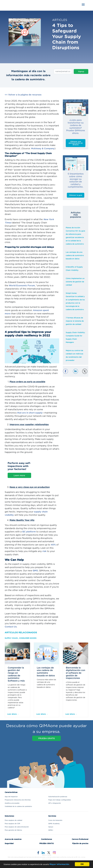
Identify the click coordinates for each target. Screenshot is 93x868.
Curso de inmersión (55, 820)
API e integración (55, 803)
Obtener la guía (76, 195)
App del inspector (11, 797)
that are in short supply (30, 413)
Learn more (19, 476)
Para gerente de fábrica (13, 830)
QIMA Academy (54, 824)
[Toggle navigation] (83, 5)
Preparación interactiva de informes (18, 800)
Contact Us (11, 627)
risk (44, 551)
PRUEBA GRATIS (46, 738)
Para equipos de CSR (12, 824)
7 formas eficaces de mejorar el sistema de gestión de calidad (75, 321)
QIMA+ (51, 830)
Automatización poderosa (58, 797)
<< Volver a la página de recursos (23, 95)
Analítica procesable (12, 803)
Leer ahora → (13, 714)
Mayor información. (60, 864)
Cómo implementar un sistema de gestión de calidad (75, 282)
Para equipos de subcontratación (17, 827)
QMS (35, 571)
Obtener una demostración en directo (76, 143)
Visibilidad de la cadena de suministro (18, 806)
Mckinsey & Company (43, 149)
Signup (81, 72)
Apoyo (51, 827)
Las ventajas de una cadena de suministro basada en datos (75, 256)
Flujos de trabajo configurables (60, 800)
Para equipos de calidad (13, 820)
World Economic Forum (22, 286)
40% (53, 545)
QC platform (29, 532)
